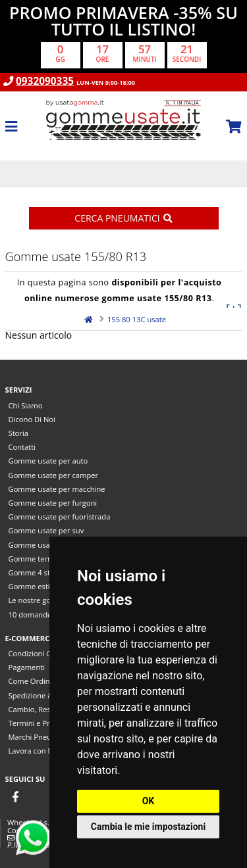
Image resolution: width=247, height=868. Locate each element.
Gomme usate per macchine (57, 489)
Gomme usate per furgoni (53, 503)
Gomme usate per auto (48, 461)
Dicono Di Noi (32, 419)
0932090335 (45, 81)
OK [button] (149, 801)
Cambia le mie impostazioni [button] (148, 827)
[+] (234, 306)
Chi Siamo (26, 405)
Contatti (22, 447)
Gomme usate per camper (54, 475)
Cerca (123, 218)
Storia (18, 433)
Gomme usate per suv (46, 530)
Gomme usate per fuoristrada (60, 517)
